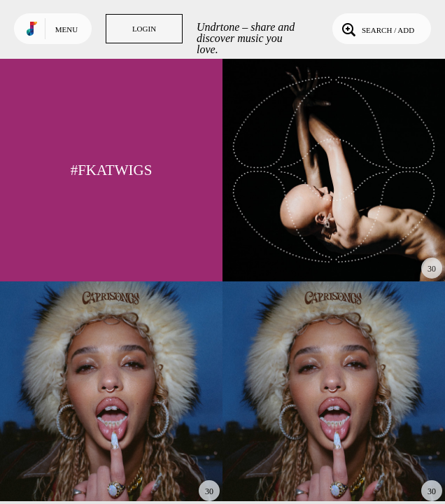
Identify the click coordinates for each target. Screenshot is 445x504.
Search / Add (377, 29)
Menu (66, 29)
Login (144, 29)
